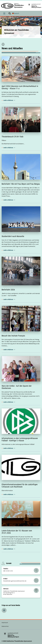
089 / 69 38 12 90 (8, 571)
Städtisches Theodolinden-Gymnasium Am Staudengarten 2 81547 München (14, 593)
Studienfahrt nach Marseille (13, 236)
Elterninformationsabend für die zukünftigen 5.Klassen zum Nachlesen (20, 486)
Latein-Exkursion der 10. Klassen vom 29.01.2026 (17, 532)
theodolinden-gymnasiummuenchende (15, 581)
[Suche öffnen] (10, 13)
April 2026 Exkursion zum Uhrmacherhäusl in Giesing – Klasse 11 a (20, 87)
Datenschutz (5, 626)
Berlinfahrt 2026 (8, 290)
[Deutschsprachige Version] (16, 13)
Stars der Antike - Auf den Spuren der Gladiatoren (17, 387)
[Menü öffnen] (4, 13)
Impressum (5, 623)
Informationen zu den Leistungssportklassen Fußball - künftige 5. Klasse (20, 439)
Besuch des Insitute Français (13, 336)
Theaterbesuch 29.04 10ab (12, 137)
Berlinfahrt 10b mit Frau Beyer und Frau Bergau (21, 184)
